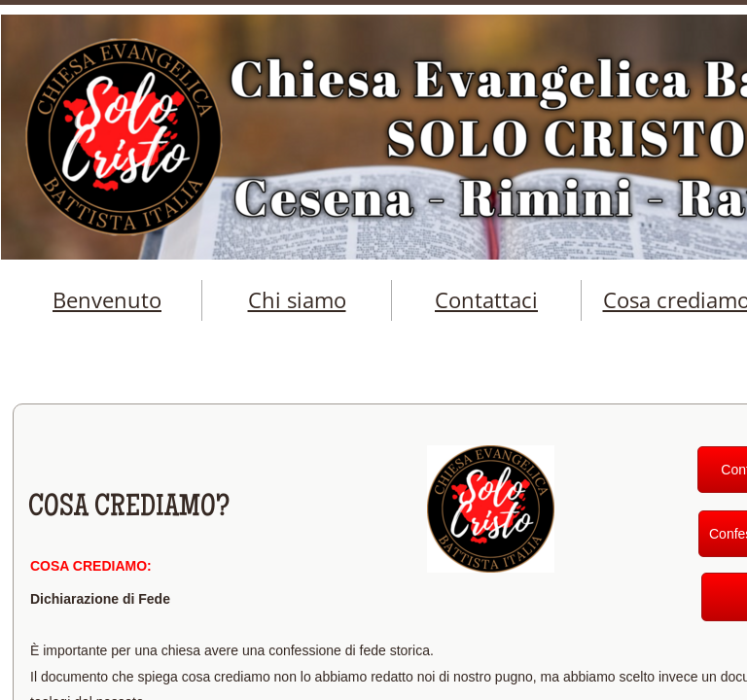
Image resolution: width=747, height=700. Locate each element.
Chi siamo (297, 299)
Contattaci (486, 299)
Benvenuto (107, 299)
